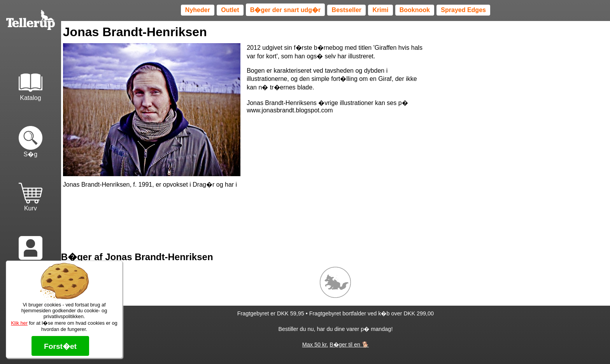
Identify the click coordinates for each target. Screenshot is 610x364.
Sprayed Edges (463, 10)
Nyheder (198, 10)
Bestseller (347, 10)
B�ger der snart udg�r (285, 10)
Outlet (230, 10)
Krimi (380, 10)
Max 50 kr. (315, 345)
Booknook (415, 10)
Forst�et (60, 346)
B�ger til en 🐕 (349, 345)
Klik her (19, 323)
